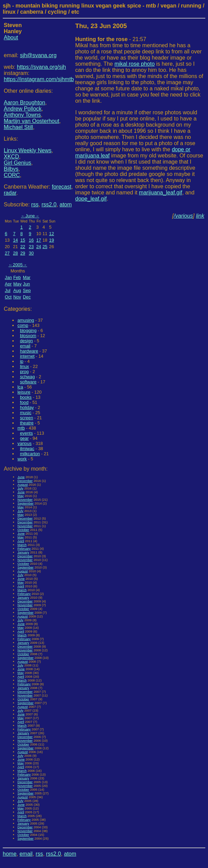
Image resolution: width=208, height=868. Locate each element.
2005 (18, 265)
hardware (29, 351)
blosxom (28, 336)
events (26, 433)
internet (27, 356)
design (26, 341)
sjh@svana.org (38, 55)
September (26, 503)
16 (31, 240)
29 (23, 253)
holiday (27, 407)
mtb (21, 428)
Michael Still (18, 127)
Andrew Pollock (23, 109)
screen (26, 418)
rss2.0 (49, 205)
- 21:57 (111, 39)
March (22, 545)
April (21, 541)
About (11, 37)
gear (24, 438)
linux (24, 366)
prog (24, 372)
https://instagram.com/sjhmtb (39, 79)
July (20, 488)
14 (15, 240)
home (10, 854)
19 (51, 240)
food (24, 402)
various (25, 443)
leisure (24, 392)
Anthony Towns (22, 115)
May (17, 284)
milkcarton (30, 454)
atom (66, 205)
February (24, 548)
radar (10, 193)
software (28, 382)
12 (51, 234)
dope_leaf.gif (91, 199)
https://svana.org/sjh (41, 67)
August (23, 484)
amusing (26, 320)
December (25, 481)
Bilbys (11, 169)
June (30, 216)
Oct (8, 297)
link (200, 216)
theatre (27, 423)
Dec (27, 297)
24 (39, 247)
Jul (8, 290)
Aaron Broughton (25, 103)
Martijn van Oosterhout (32, 121)
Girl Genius (17, 163)
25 (45, 247)
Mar (27, 277)
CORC (12, 175)
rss (35, 205)
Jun (27, 284)
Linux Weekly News (28, 150)
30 (31, 253)
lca (20, 387)
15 (23, 240)
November (25, 500)
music (26, 413)
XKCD (11, 157)
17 (39, 240)
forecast (62, 187)
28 (15, 253)
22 (23, 247)
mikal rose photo (134, 64)
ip (22, 361)
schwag (27, 377)
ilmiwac (27, 449)
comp (23, 325)
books (26, 397)
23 (31, 247)
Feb (17, 277)
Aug (17, 290)
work (22, 459)
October (23, 530)
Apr (8, 284)
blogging (28, 330)
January (23, 552)
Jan (8, 277)
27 (7, 253)
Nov (17, 297)
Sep (27, 290)
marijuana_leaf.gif (160, 193)
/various (183, 216)
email (25, 346)
